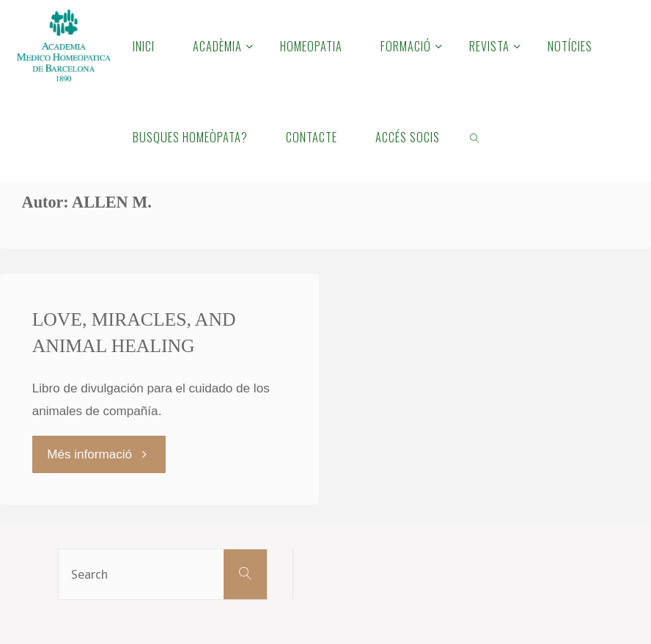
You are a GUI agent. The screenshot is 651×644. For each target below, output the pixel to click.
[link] (475, 136)
